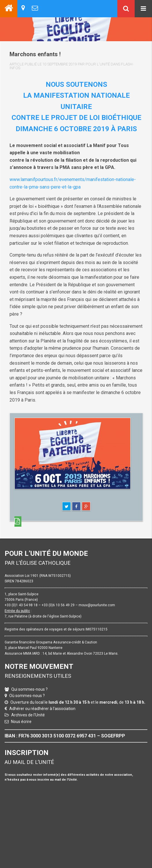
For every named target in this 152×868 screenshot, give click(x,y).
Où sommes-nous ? (27, 696)
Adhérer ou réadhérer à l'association (42, 709)
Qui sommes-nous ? (29, 689)
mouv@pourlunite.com (97, 605)
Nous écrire (21, 722)
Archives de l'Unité (28, 715)
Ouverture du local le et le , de (78, 702)
